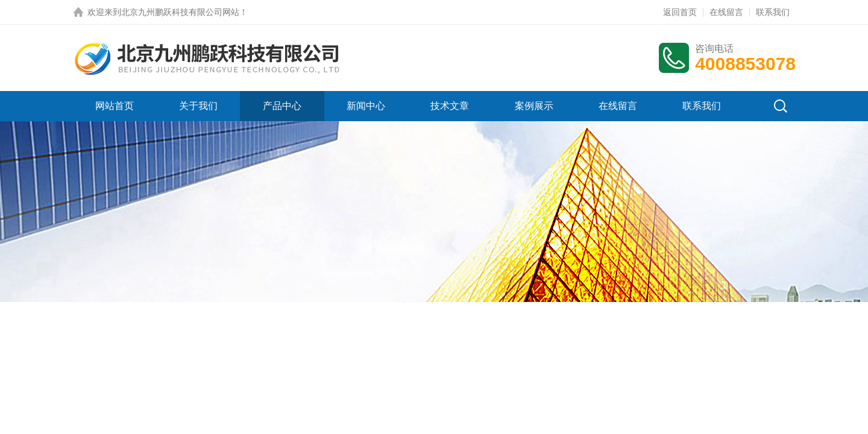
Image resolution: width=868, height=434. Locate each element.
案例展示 (534, 106)
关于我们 (198, 106)
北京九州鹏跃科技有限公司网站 (180, 12)
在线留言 (726, 12)
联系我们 (773, 12)
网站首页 (115, 106)
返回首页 (680, 12)
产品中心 (282, 106)
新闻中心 (366, 106)
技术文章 (450, 106)
